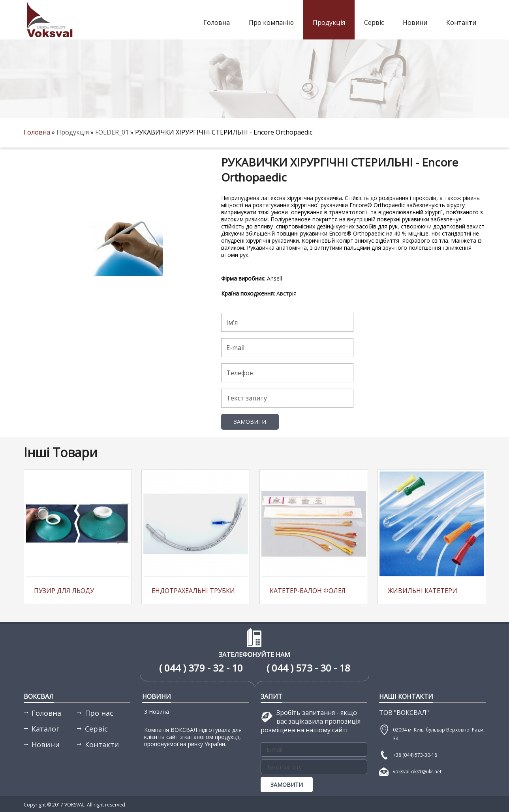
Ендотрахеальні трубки (193, 591)
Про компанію (271, 22)
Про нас (99, 713)
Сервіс (374, 22)
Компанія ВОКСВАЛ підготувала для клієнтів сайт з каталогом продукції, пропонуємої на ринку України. (193, 737)
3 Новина (157, 712)
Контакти (461, 22)
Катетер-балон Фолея (308, 591)
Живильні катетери (423, 591)
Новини (415, 22)
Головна (217, 22)
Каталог (45, 729)
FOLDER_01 (113, 132)
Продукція (329, 22)
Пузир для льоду (64, 591)
